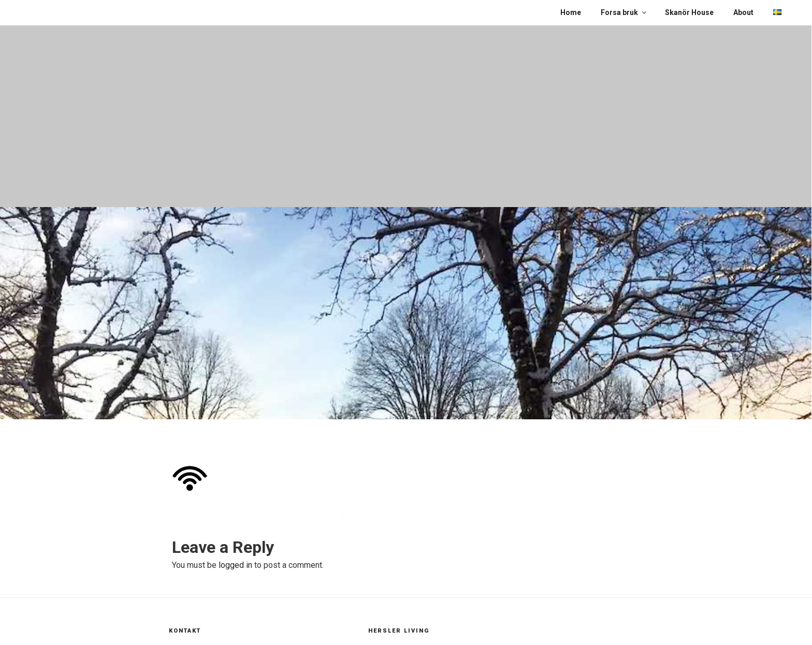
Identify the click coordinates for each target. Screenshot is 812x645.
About (743, 12)
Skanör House (689, 12)
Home (571, 12)
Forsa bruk (624, 12)
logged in (235, 565)
